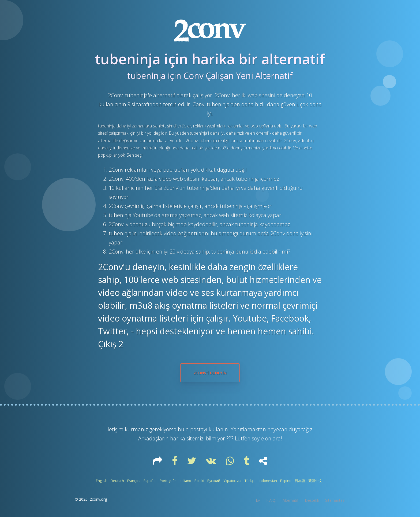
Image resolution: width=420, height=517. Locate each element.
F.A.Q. (271, 500)
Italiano (185, 481)
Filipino (286, 481)
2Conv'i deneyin (210, 373)
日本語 (300, 481)
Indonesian (268, 481)
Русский (214, 481)
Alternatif (290, 500)
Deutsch (117, 481)
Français (134, 481)
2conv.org (98, 499)
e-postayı (197, 429)
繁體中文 (315, 481)
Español (150, 481)
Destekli (312, 500)
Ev (258, 500)
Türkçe (250, 481)
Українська (232, 481)
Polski (199, 481)
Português (168, 481)
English (102, 481)
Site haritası (335, 500)
